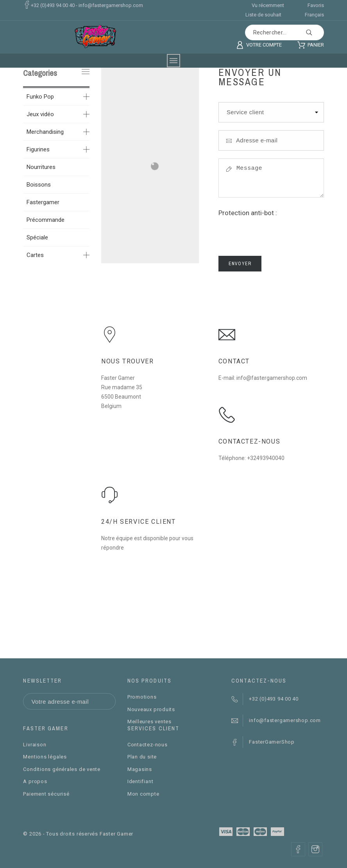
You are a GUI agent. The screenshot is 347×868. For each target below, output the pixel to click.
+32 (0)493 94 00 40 (53, 5)
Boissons (39, 185)
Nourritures (41, 167)
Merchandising (45, 132)
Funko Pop (40, 97)
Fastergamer (43, 202)
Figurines (38, 149)
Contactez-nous (148, 745)
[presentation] (278, 233)
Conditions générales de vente (62, 769)
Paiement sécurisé (46, 794)
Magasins (140, 769)
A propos (35, 781)
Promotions (142, 697)
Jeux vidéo (40, 114)
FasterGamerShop (272, 742)
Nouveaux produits (151, 709)
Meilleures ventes (149, 722)
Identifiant (140, 781)
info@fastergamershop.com (111, 5)
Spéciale (37, 237)
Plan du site (142, 757)
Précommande (46, 220)
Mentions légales (45, 757)
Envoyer (240, 264)
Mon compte (143, 794)
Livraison (35, 745)
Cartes (35, 255)
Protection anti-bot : (248, 213)
